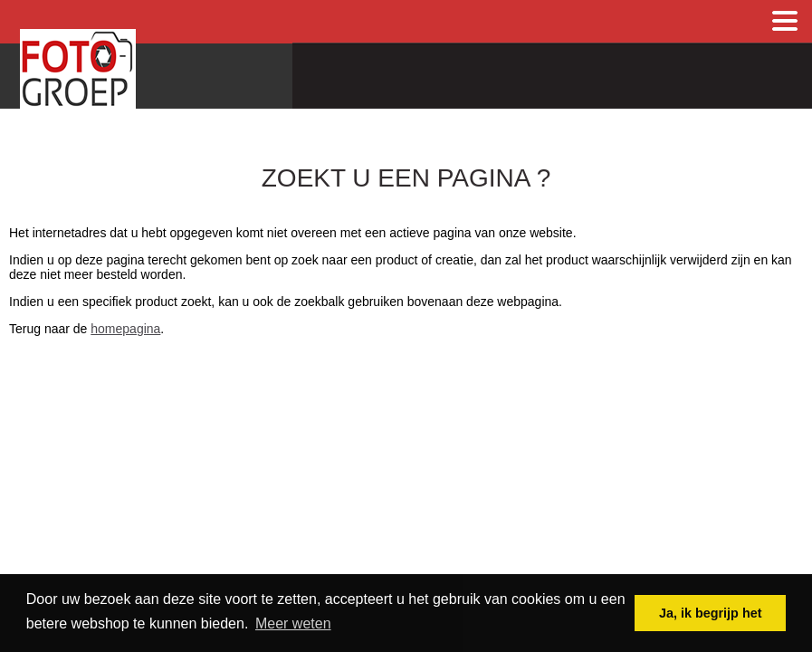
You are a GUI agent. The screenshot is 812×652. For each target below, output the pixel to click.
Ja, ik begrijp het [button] (711, 613)
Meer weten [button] (293, 623)
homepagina (125, 329)
